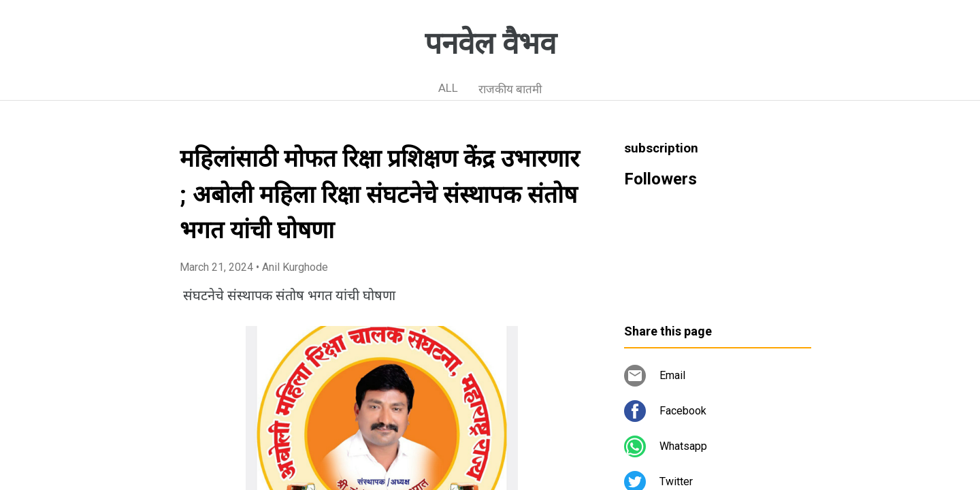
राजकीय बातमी (510, 89)
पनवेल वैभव (490, 44)
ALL (448, 88)
